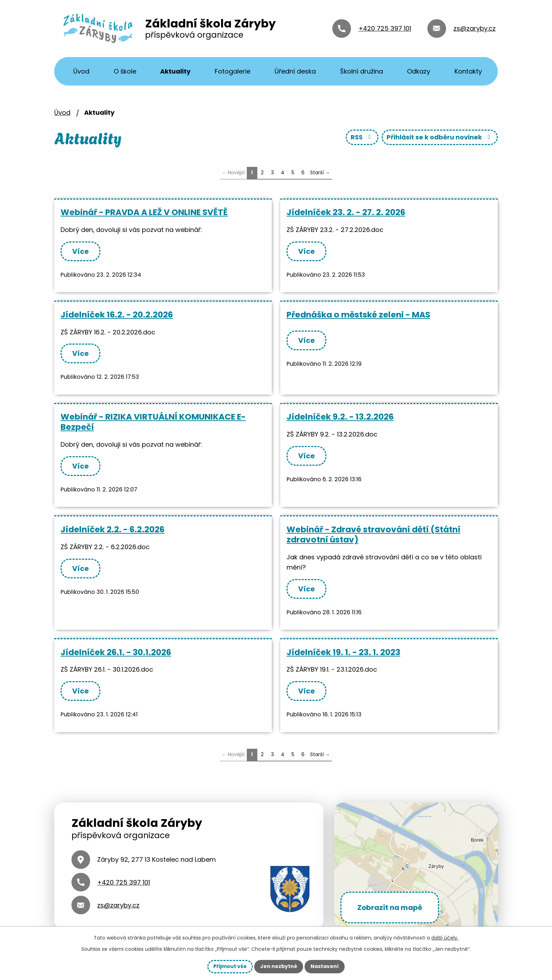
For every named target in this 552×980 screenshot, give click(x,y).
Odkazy (419, 71)
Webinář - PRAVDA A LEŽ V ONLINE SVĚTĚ (144, 212)
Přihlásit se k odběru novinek (440, 137)
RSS (362, 137)
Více (80, 251)
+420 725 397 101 (385, 28)
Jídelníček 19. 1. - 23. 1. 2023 (343, 652)
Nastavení (325, 966)
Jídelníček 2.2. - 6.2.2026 (112, 529)
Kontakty (468, 71)
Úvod (81, 71)
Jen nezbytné (279, 966)
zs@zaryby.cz (475, 28)
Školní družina (362, 71)
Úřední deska (295, 71)
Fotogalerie (233, 71)
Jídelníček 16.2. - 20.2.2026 (117, 315)
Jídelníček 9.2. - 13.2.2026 (340, 417)
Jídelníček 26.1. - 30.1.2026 (116, 652)
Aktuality (175, 71)
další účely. (445, 938)
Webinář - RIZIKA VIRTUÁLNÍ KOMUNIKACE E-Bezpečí (153, 422)
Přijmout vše (230, 966)
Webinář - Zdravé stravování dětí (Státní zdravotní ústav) (374, 534)
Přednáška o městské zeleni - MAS (358, 315)
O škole (125, 71)
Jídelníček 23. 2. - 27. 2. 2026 (346, 212)
